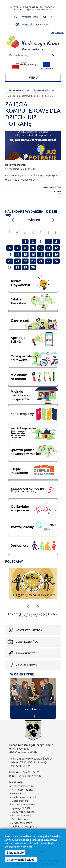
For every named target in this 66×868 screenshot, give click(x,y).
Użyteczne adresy (22, 823)
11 (48, 248)
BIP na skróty (25, 653)
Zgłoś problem (20, 801)
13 (20, 616)
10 (41, 248)
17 (41, 254)
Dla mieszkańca (27, 642)
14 (17, 254)
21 (17, 261)
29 (25, 267)
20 (10, 261)
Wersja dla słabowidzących (36, 25)
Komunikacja (19, 793)
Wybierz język (30, 17)
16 (33, 254)
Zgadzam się (15, 853)
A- (52, 17)
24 (41, 261)
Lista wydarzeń (40, 90)
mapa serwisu (58, 32)
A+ (45, 17)
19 (56, 254)
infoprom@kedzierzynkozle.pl (35, 759)
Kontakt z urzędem (29, 630)
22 (25, 261)
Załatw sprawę (26, 665)
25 (48, 261)
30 (33, 267)
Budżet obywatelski (23, 786)
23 (33, 261)
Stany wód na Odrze (23, 812)
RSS (15, 17)
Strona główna (15, 90)
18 (48, 254)
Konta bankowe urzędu (25, 797)
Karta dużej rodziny (22, 790)
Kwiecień (33, 220)
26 (56, 261)
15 (25, 254)
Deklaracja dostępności (25, 827)
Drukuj (57, 191)
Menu (33, 78)
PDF (59, 194)
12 (56, 248)
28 (17, 267)
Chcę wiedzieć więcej (21, 860)
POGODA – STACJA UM (41, 10)
